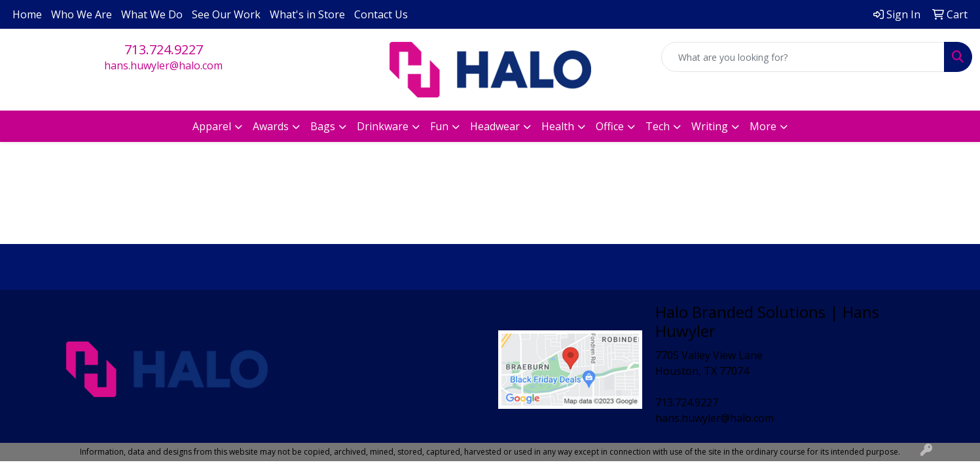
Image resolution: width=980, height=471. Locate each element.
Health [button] (558, 126)
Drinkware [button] (383, 126)
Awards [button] (271, 126)
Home (27, 14)
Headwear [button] (495, 126)
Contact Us (381, 14)
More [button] (763, 126)
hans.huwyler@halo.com (163, 65)
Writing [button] (710, 126)
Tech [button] (658, 126)
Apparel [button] (212, 126)
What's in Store (307, 14)
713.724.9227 (164, 49)
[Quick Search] (803, 57)
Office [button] (610, 126)
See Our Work (226, 14)
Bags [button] (323, 126)
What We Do (152, 14)
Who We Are (82, 14)
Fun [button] (439, 126)
